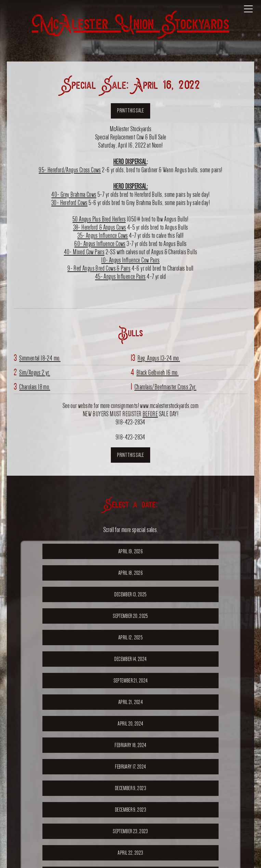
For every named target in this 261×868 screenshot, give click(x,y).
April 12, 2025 (130, 638)
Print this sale (130, 111)
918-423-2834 (130, 437)
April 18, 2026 (130, 573)
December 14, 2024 (130, 659)
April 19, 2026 (130, 551)
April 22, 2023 (130, 853)
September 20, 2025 (130, 616)
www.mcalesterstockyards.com (169, 405)
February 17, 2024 (130, 767)
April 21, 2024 (130, 702)
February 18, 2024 (130, 745)
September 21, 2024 (130, 681)
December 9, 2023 (130, 788)
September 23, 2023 (130, 831)
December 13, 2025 (130, 594)
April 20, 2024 (130, 724)
